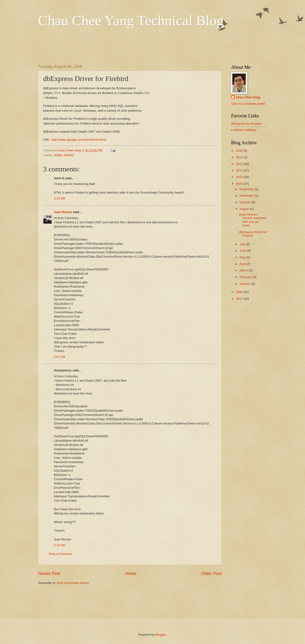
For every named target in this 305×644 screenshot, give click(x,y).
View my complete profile (248, 104)
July (243, 244)
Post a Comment (61, 554)
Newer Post (49, 574)
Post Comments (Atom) (73, 583)
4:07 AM (59, 357)
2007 (240, 299)
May (243, 257)
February (246, 277)
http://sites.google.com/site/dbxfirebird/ (79, 140)
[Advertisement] (125, 45)
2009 (240, 184)
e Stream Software (244, 130)
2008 (240, 292)
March (244, 270)
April (243, 264)
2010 (240, 177)
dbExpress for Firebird (246, 124)
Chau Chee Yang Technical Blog (131, 20)
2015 (240, 157)
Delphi (58, 155)
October (245, 202)
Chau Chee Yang (248, 97)
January (245, 284)
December (247, 189)
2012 (240, 164)
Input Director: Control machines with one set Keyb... (252, 220)
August (245, 209)
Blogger (161, 635)
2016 (240, 151)
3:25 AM (59, 198)
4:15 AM (59, 545)
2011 (240, 170)
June (243, 251)
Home (131, 574)
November (247, 196)
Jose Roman (63, 212)
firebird (69, 155)
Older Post (211, 574)
